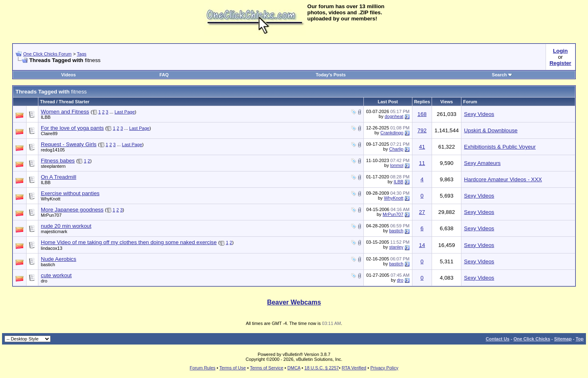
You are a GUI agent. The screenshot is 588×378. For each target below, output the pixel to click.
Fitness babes (58, 161)
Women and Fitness (65, 112)
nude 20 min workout (66, 226)
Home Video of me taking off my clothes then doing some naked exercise (129, 242)
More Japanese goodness (72, 210)
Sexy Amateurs (482, 163)
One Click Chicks (532, 339)
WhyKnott (51, 199)
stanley (396, 247)
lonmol (396, 165)
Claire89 (49, 133)
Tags (81, 54)
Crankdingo (392, 133)
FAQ (164, 75)
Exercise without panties (70, 193)
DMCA (294, 368)
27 (422, 212)
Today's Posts (331, 75)
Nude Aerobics (59, 259)
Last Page (125, 112)
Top (580, 339)
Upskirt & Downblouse (491, 130)
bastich (396, 231)
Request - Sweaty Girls (69, 144)
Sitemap (563, 339)
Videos (69, 75)
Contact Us (498, 339)
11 (422, 163)
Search (502, 75)
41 (422, 147)
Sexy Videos (479, 114)
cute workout (56, 275)
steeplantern (53, 166)
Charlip (396, 149)
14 (422, 245)
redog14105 (53, 150)
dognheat (394, 116)
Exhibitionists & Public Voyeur (500, 147)
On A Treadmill (59, 177)
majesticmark (54, 231)
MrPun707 (51, 215)
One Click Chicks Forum (48, 54)
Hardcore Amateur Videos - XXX (503, 179)
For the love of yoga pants (72, 128)
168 (422, 114)
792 (422, 130)
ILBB (46, 117)
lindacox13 (52, 248)
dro (44, 281)
